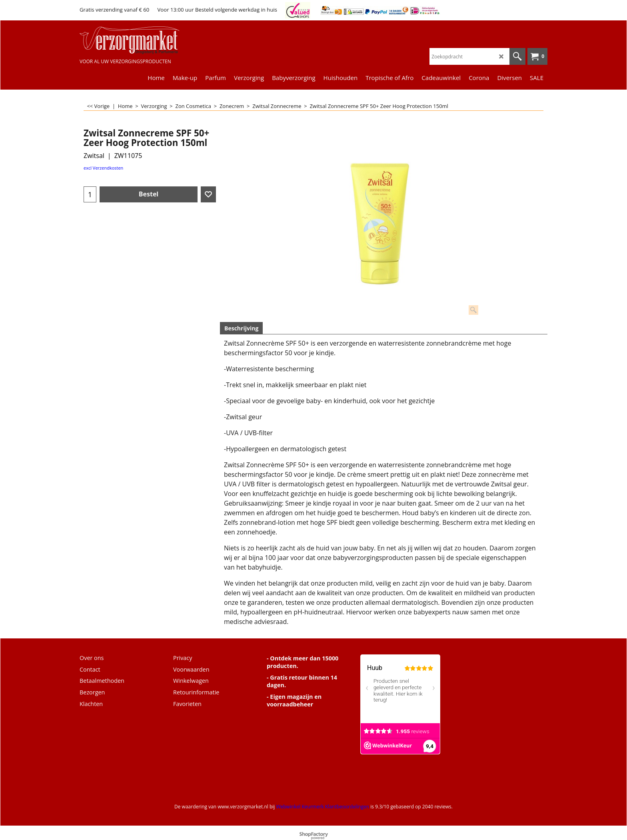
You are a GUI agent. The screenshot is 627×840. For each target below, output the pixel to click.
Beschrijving (241, 328)
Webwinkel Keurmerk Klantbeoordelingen (322, 807)
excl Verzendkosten (103, 168)
